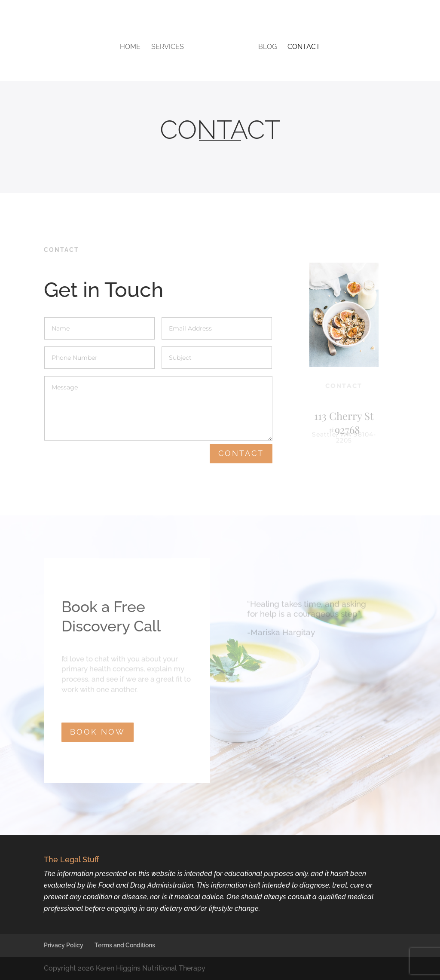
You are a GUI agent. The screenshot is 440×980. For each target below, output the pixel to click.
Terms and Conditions (125, 945)
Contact (304, 47)
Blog (267, 47)
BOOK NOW (98, 732)
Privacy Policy (64, 945)
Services (168, 47)
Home (130, 47)
